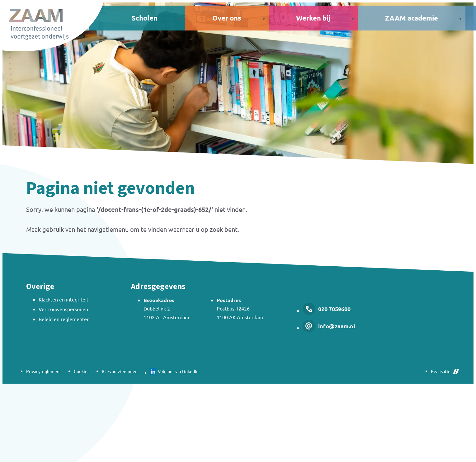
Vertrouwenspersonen (63, 309)
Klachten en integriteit (64, 299)
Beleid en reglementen (64, 319)
